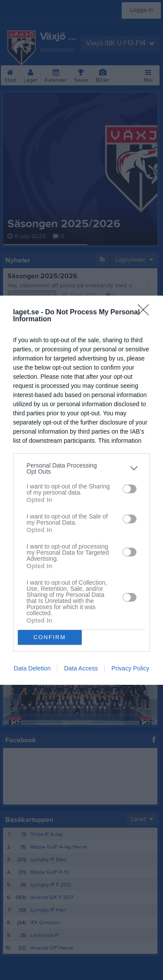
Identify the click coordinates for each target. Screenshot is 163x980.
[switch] (130, 489)
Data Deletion (32, 668)
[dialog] (81, 490)
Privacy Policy (130, 668)
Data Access (81, 668)
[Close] (146, 312)
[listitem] (81, 468)
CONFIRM (50, 637)
